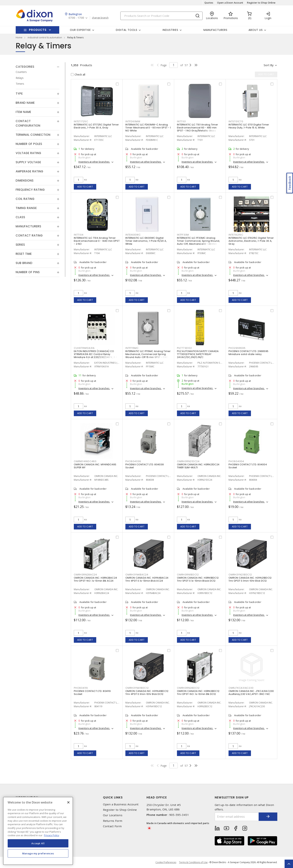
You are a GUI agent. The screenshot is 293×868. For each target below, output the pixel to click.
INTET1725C (81, 121)
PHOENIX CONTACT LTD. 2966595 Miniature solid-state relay (248, 353)
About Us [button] (256, 30)
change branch (100, 18)
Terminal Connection (33, 135)
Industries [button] (170, 30)
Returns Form (113, 821)
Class (20, 217)
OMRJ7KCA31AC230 (241, 688)
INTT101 (181, 121)
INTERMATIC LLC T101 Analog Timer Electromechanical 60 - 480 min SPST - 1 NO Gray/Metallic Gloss (198, 128)
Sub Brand (24, 263)
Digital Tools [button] (127, 30)
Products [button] (38, 30)
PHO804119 (81, 688)
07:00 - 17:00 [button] (76, 18)
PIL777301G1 (184, 348)
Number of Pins (28, 272)
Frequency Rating (30, 190)
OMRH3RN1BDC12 (188, 575)
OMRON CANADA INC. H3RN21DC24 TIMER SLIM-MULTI (198, 466)
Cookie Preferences (166, 862)
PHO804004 (236, 461)
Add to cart (85, 187)
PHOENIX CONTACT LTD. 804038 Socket (145, 466)
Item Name (23, 112)
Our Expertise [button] (80, 30)
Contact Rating (29, 235)
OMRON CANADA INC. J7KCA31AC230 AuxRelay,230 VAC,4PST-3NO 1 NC (251, 693)
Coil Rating (25, 199)
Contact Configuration (28, 123)
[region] (38, 831)
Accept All (38, 843)
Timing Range (26, 208)
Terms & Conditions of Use (193, 862)
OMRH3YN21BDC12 (240, 575)
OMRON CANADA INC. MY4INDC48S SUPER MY (95, 466)
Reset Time (24, 254)
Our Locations (113, 815)
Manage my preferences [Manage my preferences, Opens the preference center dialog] (38, 853)
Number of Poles (29, 144)
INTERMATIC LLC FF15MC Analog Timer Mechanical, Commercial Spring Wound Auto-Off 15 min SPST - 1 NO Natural (148, 356)
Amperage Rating (30, 171)
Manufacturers (215, 30)
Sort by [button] (269, 65)
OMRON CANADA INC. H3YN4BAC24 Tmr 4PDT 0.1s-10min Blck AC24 (147, 579)
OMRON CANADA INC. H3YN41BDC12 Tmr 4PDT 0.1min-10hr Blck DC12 (147, 693)
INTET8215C (236, 235)
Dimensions (25, 180)
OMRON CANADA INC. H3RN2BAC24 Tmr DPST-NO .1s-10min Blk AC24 (95, 579)
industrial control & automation (45, 37)
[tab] (38, 67)
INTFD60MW (133, 121)
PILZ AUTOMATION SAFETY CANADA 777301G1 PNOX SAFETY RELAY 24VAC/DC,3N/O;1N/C (198, 354)
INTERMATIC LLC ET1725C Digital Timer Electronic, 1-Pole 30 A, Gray (96, 126)
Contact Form (112, 826)
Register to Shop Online (261, 3)
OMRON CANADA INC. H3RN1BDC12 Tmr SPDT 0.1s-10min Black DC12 (198, 579)
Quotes (209, 3)
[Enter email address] (237, 817)
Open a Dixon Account (230, 3)
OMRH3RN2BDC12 (188, 688)
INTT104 (79, 235)
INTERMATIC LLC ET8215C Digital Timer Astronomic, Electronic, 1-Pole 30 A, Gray (251, 241)
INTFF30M (183, 235)
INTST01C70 (236, 121)
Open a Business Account (121, 804)
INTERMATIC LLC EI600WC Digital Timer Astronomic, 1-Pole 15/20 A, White (146, 241)
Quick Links (113, 797)
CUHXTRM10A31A (84, 348)
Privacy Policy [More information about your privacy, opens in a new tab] (52, 835)
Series (20, 245)
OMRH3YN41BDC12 (137, 688)
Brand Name (25, 103)
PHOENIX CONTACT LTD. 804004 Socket (248, 466)
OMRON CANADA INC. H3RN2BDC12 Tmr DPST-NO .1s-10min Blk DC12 (198, 693)
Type (19, 94)
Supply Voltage (28, 162)
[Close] (68, 802)
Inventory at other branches (94, 162)
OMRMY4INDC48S (85, 461)
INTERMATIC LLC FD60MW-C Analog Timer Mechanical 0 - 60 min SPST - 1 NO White (148, 128)
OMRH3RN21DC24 (188, 461)
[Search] (161, 16)
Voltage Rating (28, 153)
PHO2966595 (237, 348)
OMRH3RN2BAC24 (85, 575)
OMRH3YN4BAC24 (137, 575)
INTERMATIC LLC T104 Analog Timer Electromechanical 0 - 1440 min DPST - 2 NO (97, 241)
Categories (25, 67)
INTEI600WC (133, 235)
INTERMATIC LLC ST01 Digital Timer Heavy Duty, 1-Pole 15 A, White (249, 126)
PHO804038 (133, 461)
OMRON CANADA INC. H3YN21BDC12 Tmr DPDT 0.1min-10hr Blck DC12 (250, 579)
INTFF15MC (132, 348)
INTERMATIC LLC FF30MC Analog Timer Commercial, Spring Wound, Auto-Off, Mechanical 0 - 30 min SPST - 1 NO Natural (198, 242)
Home (19, 37)
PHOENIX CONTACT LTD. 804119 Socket (92, 693)
